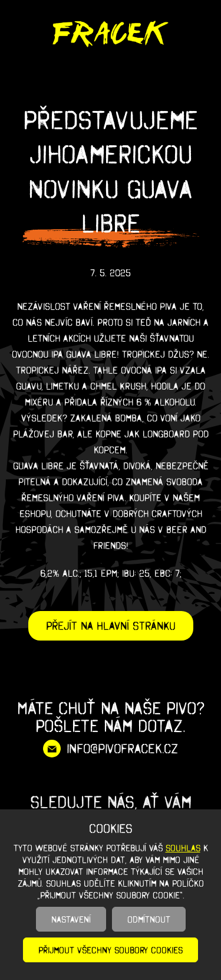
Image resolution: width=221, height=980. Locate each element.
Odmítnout (149, 919)
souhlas (183, 848)
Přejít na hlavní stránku (111, 626)
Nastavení (71, 919)
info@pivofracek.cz (122, 749)
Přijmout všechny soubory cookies (111, 950)
